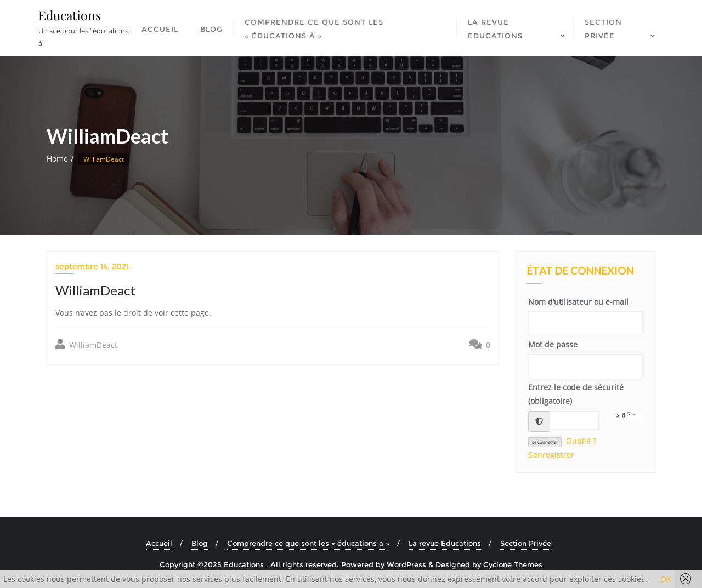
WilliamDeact (86, 344)
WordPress (406, 564)
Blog (200, 543)
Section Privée (526, 543)
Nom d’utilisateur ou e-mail (578, 302)
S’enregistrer (551, 455)
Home (57, 159)
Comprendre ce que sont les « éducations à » (308, 543)
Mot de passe (553, 344)
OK (666, 579)
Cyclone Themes (513, 564)
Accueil (159, 543)
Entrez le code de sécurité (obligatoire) (576, 394)
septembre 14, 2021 (92, 266)
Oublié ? (581, 441)
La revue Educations (445, 543)
